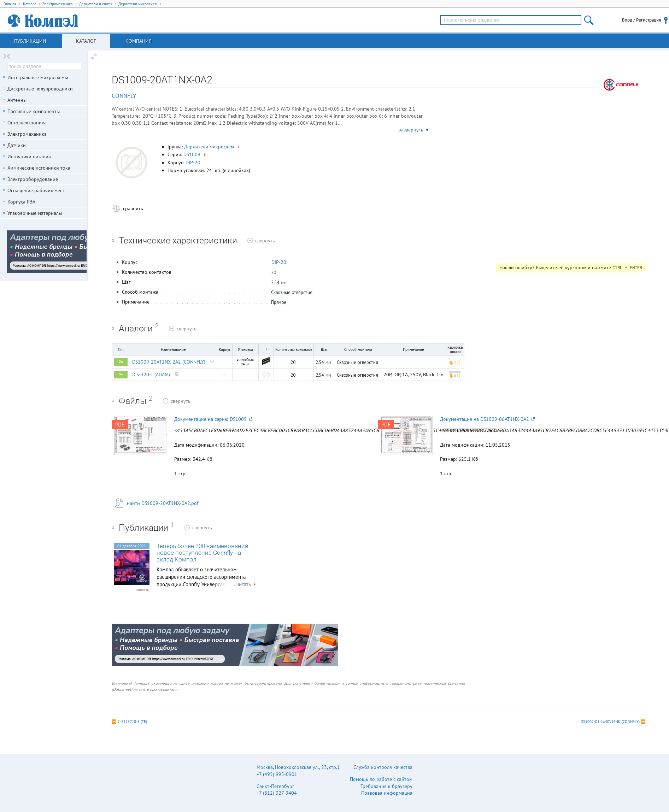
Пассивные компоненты (34, 111)
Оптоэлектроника (27, 123)
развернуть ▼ (414, 130)
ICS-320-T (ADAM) (151, 375)
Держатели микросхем (212, 147)
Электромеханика (27, 134)
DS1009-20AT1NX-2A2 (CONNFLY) (169, 362)
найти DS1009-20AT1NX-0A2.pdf (163, 503)
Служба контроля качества (383, 767)
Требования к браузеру (386, 786)
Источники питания (29, 157)
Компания (139, 41)
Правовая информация (387, 793)
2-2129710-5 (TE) (132, 722)
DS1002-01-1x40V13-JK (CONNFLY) (610, 722)
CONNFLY (124, 96)
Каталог (86, 41)
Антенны (17, 100)
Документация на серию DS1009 (213, 419)
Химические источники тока (39, 168)
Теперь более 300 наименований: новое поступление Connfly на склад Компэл (203, 553)
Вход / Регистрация (641, 20)
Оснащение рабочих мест (36, 190)
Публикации (30, 41)
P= (121, 362)
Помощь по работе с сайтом (381, 779)
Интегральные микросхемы (38, 77)
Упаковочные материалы (35, 213)
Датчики (17, 145)
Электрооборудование (33, 179)
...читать (245, 584)
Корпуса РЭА (21, 202)
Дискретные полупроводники (40, 89)
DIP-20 (193, 163)
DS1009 (195, 154)
